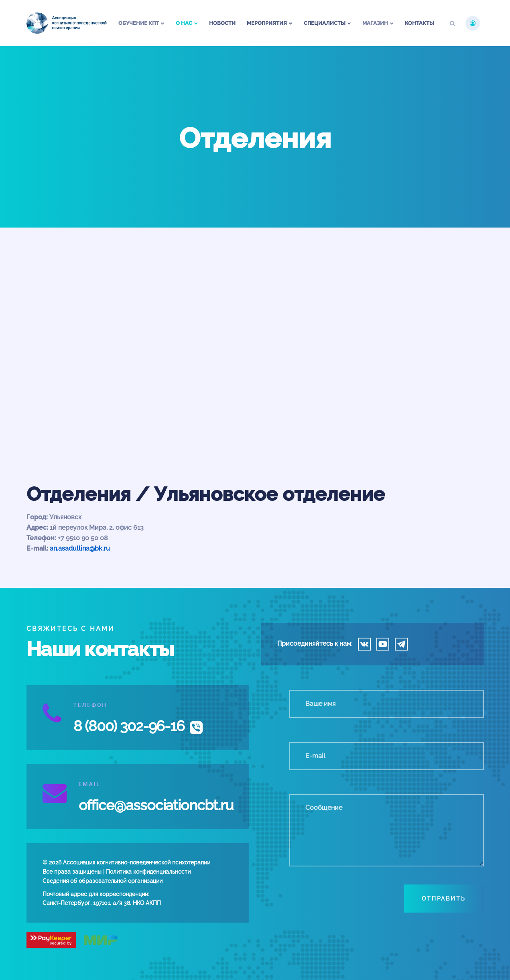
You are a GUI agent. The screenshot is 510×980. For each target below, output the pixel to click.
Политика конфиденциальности (148, 872)
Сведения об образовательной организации (103, 881)
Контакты (420, 23)
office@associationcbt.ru (156, 805)
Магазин (375, 23)
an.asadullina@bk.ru (80, 548)
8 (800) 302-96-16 (129, 726)
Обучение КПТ (139, 23)
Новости (222, 23)
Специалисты (325, 23)
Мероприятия (267, 23)
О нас (184, 23)
